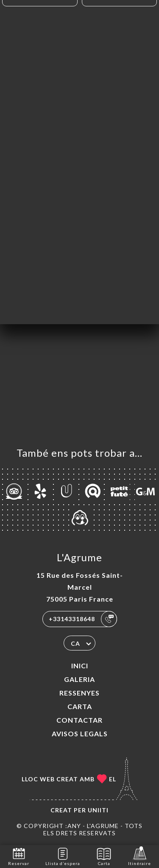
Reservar (19, 856)
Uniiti (98, 810)
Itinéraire (139, 856)
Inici (80, 666)
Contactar (79, 720)
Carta (80, 706)
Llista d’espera (63, 856)
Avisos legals (80, 734)
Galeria (79, 679)
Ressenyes (79, 693)
